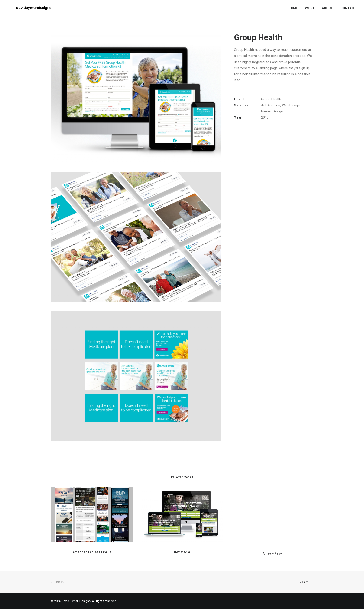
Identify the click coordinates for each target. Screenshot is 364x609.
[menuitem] (295, 8)
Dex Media (182, 566)
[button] (92, 518)
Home (293, 8)
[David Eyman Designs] (25, 8)
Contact (348, 8)
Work (310, 8)
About (327, 8)
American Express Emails (92, 555)
